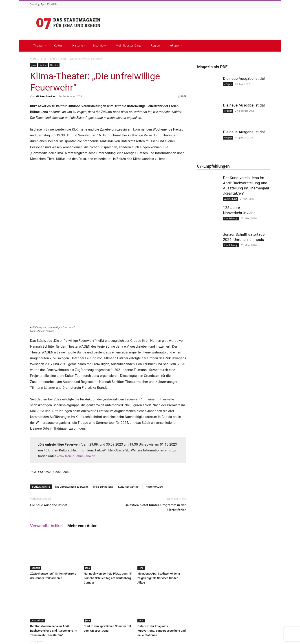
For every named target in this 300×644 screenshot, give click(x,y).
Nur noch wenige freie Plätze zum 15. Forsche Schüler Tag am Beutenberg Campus (108, 510)
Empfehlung (231, 218)
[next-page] (40, 576)
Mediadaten (200, 640)
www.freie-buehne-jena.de (76, 388)
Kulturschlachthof (129, 419)
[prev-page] (33, 576)
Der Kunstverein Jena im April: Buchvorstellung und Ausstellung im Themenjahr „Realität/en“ (54, 563)
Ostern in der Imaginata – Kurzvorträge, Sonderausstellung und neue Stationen (162, 563)
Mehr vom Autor (82, 458)
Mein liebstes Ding (129, 45)
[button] (265, 46)
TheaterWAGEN (154, 419)
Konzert (36, 500)
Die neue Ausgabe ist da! (49, 437)
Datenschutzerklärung (256, 640)
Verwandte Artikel (46, 458)
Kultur (59, 45)
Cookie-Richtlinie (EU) (225, 640)
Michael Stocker (46, 96)
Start (33, 59)
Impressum (142, 640)
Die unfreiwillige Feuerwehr (72, 419)
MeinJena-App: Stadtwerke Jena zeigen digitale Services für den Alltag (159, 510)
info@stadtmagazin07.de (143, 625)
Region (157, 45)
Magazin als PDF (177, 640)
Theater (40, 45)
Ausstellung (38, 552)
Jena (43, 59)
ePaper (176, 45)
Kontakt (158, 640)
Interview (100, 45)
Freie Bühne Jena (103, 419)
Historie (79, 45)
